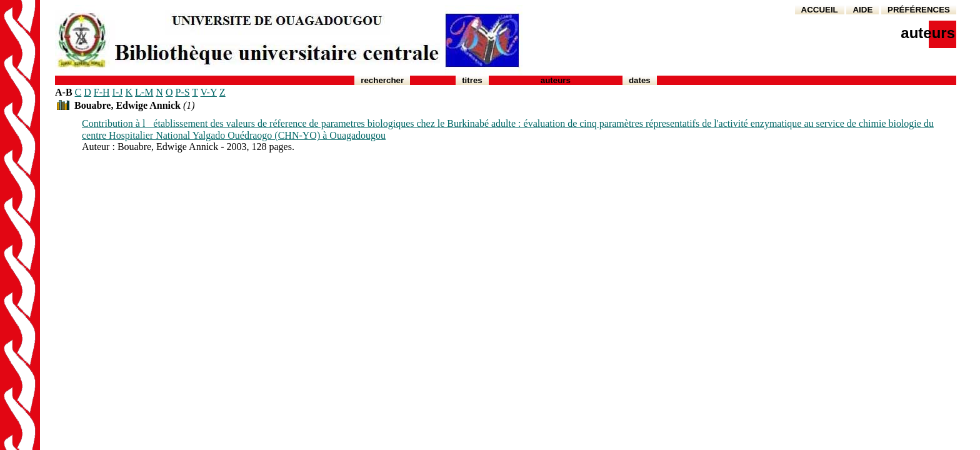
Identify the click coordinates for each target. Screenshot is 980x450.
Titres (472, 80)
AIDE (862, 10)
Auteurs (556, 80)
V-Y (209, 92)
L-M (144, 92)
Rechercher (382, 80)
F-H (102, 92)
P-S (182, 92)
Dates (640, 80)
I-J (118, 92)
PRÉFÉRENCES (919, 10)
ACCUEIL (820, 10)
